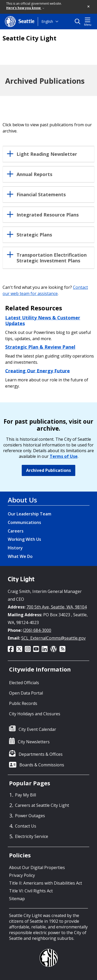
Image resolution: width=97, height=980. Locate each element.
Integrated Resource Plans (48, 215)
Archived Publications (48, 470)
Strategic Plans (34, 235)
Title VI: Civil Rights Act (31, 891)
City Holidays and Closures (35, 714)
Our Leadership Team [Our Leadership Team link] (29, 514)
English (47, 21)
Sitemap (17, 899)
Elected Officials (24, 683)
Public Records (23, 703)
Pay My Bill (25, 795)
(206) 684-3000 (37, 630)
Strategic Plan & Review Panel (40, 347)
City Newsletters (34, 742)
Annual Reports (34, 174)
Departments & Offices (41, 754)
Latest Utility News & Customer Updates (43, 320)
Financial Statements (41, 195)
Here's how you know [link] (25, 8)
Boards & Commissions (42, 765)
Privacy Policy (22, 875)
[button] (89, 7)
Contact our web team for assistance (45, 290)
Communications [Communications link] (24, 522)
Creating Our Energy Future (38, 370)
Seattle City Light (29, 38)
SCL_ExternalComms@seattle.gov (53, 638)
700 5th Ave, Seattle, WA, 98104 (57, 607)
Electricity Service (32, 836)
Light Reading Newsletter (47, 154)
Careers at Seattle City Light (42, 805)
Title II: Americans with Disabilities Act (46, 883)
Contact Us (26, 826)
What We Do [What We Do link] (20, 556)
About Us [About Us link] (22, 500)
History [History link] (15, 548)
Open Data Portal (26, 693)
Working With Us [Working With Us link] (24, 539)
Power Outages (30, 816)
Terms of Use (64, 456)
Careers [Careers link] (16, 531)
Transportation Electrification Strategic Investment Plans (52, 258)
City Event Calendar (37, 729)
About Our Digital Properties (37, 867)
